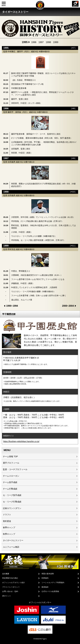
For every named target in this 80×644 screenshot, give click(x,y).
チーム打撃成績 (10, 489)
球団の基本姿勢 (48, 574)
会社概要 (6, 574)
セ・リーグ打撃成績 (12, 502)
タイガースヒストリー (13, 540)
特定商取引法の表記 (10, 578)
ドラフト (7, 515)
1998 (48, 42)
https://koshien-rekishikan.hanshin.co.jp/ (21, 441)
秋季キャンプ (9, 534)
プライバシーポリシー (11, 587)
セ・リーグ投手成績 (12, 495)
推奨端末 (45, 587)
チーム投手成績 (10, 482)
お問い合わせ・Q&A (10, 591)
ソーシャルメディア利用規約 (53, 583)
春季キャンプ (9, 527)
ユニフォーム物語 (11, 547)
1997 (41, 42)
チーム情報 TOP (10, 456)
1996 (34, 42)
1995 (25, 42)
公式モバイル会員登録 (50, 591)
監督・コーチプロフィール (15, 469)
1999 (56, 42)
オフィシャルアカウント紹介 (14, 583)
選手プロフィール (11, 463)
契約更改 (7, 521)
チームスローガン (11, 476)
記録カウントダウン (12, 508)
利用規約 (45, 578)
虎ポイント (7, 596)
